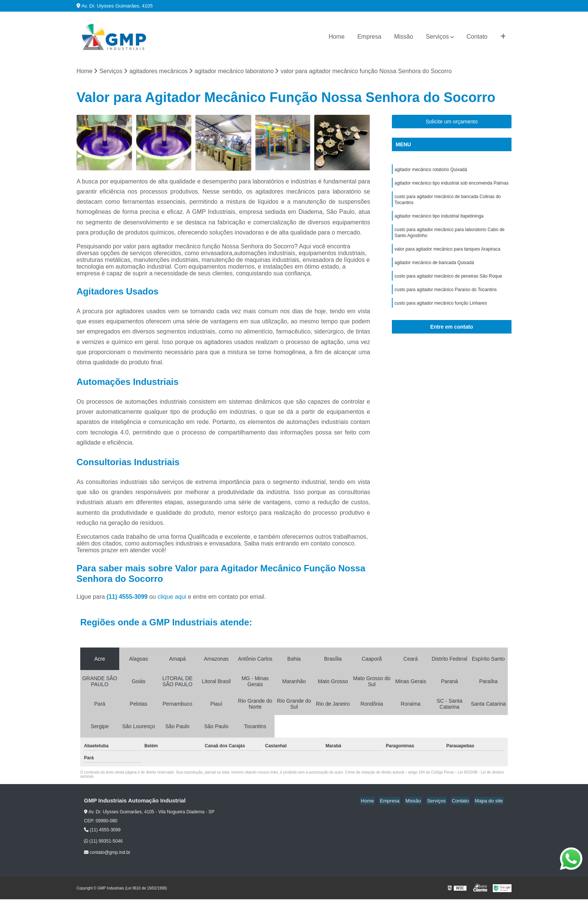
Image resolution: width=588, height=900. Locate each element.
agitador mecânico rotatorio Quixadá (431, 171)
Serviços (437, 37)
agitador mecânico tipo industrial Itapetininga (439, 220)
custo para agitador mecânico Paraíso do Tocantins (446, 298)
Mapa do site (490, 802)
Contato (477, 37)
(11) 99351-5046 (103, 842)
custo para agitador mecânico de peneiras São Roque (448, 284)
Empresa (369, 37)
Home (337, 37)
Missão (404, 37)
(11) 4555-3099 (128, 597)
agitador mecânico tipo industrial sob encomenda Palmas (451, 185)
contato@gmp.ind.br (107, 853)
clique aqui (172, 597)
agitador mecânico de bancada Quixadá (434, 270)
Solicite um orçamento (452, 122)
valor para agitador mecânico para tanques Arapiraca (447, 255)
